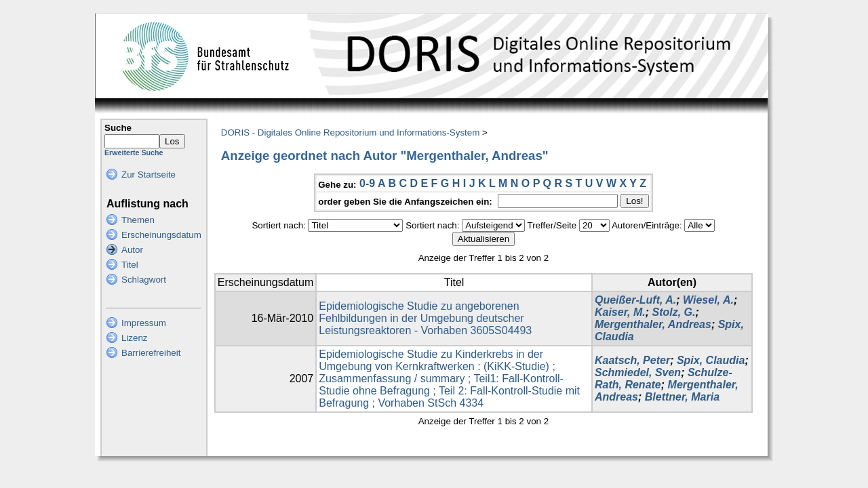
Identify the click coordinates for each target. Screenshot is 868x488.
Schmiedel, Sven (638, 372)
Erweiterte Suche (134, 152)
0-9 (367, 183)
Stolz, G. (673, 312)
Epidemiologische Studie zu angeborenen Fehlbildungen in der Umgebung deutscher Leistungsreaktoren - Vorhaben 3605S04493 (425, 318)
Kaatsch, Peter (632, 360)
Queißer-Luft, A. (635, 300)
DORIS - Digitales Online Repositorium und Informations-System (350, 133)
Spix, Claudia (711, 360)
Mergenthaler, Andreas (653, 324)
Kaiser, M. (620, 312)
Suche (118, 128)
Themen (138, 220)
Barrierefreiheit (151, 353)
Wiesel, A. (708, 300)
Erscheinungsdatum (161, 235)
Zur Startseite (149, 175)
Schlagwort (144, 280)
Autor (132, 250)
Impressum (144, 323)
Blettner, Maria (682, 397)
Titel (130, 265)
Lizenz (135, 338)
